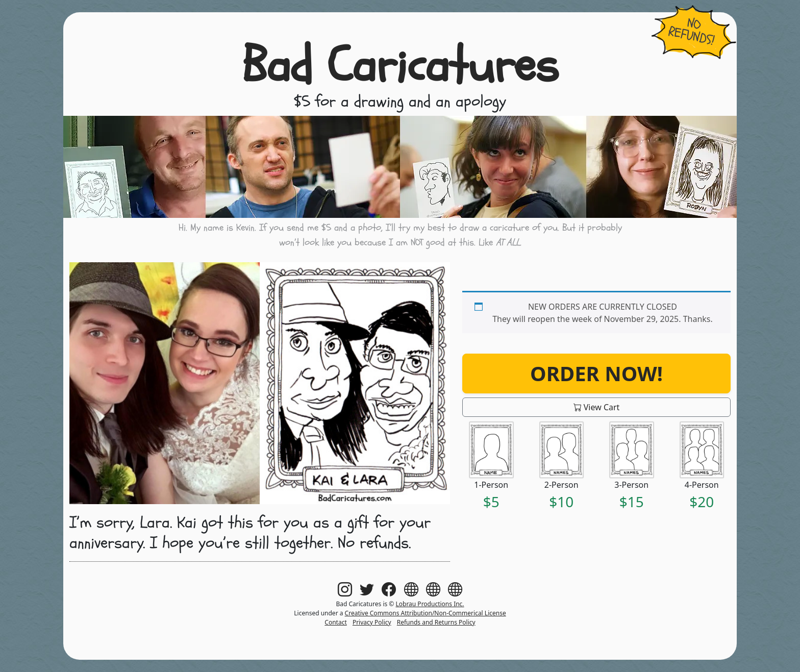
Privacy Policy (372, 622)
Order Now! (596, 373)
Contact (335, 622)
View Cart (597, 407)
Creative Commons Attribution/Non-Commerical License (426, 613)
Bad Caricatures (400, 66)
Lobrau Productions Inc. (430, 604)
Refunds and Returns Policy (436, 622)
